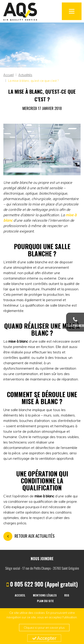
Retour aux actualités (29, 536)
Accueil (20, 595)
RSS (67, 595)
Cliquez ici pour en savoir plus (44, 628)
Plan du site (45, 601)
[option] (42, 150)
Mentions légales (45, 595)
